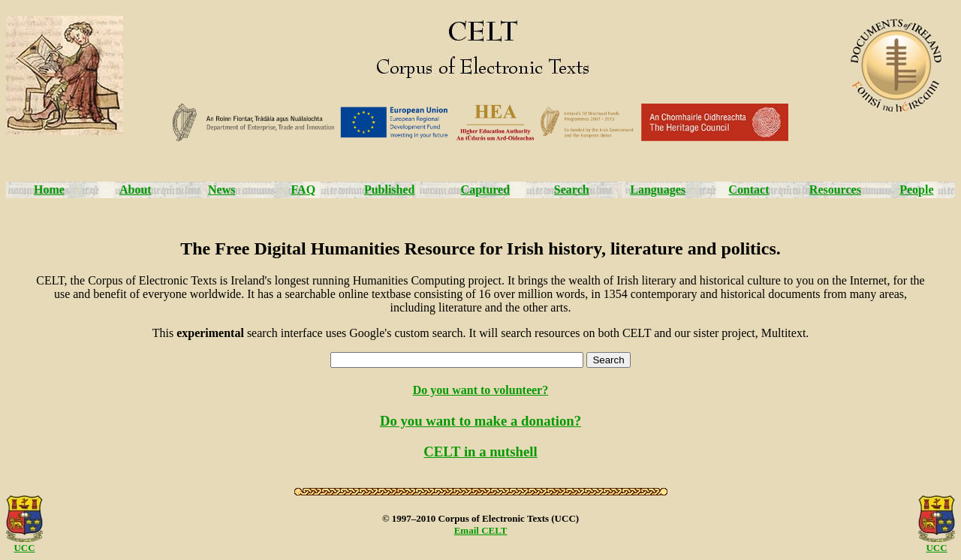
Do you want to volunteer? (480, 390)
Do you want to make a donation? (480, 421)
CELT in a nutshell (480, 452)
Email (468, 530)
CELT (494, 530)
